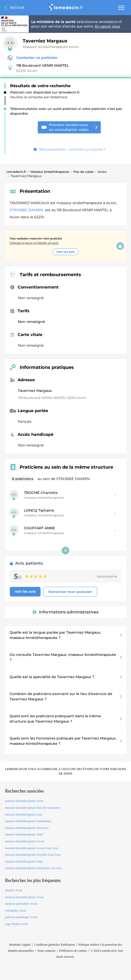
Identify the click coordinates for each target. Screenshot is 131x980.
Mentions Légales (20, 945)
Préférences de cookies (73, 951)
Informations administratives (65, 612)
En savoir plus (107, 26)
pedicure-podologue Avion (21, 917)
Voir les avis (66, 252)
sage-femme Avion (16, 924)
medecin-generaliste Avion (21, 904)
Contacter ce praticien (32, 58)
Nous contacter (46, 951)
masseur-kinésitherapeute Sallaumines (28, 821)
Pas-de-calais (83, 172)
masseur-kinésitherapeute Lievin (25, 841)
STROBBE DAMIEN (27, 210)
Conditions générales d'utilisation (54, 945)
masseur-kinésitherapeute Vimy (24, 862)
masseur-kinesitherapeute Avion (24, 897)
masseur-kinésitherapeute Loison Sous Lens (32, 848)
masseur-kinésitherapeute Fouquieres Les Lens (33, 868)
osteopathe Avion (15, 911)
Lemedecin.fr (16, 172)
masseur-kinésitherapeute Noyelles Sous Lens (33, 855)
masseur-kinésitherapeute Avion (24, 801)
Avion (102, 172)
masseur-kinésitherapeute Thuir (24, 834)
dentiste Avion (14, 890)
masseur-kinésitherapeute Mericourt (27, 828)
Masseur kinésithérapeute (50, 172)
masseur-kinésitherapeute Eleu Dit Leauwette (32, 808)
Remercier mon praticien (70, 592)
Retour (17, 8)
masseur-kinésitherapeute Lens (24, 815)
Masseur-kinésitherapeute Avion (51, 47)
